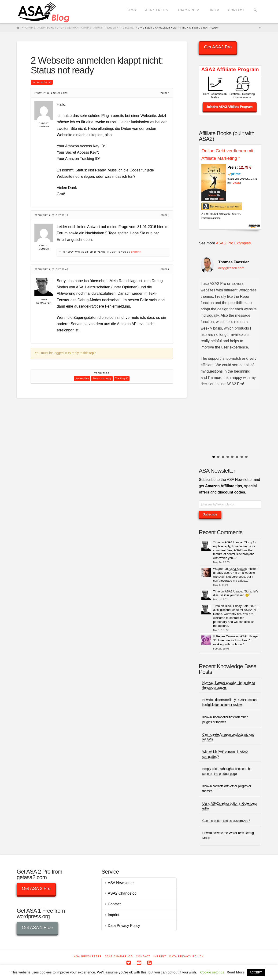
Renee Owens (226, 636)
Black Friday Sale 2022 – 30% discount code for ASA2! (236, 608)
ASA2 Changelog (122, 893)
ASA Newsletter (121, 883)
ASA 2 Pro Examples (233, 243)
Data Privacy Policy (124, 926)
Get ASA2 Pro (218, 47)
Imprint (113, 915)
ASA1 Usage (233, 542)
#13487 (165, 93)
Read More (235, 972)
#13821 (165, 215)
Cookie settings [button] (212, 972)
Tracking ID (122, 378)
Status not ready (102, 378)
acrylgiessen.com (231, 268)
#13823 (165, 269)
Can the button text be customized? (226, 821)
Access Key (82, 378)
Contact (114, 904)
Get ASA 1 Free (37, 927)
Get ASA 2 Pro (36, 888)
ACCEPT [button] (256, 972)
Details (236, 183)
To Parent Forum (42, 82)
